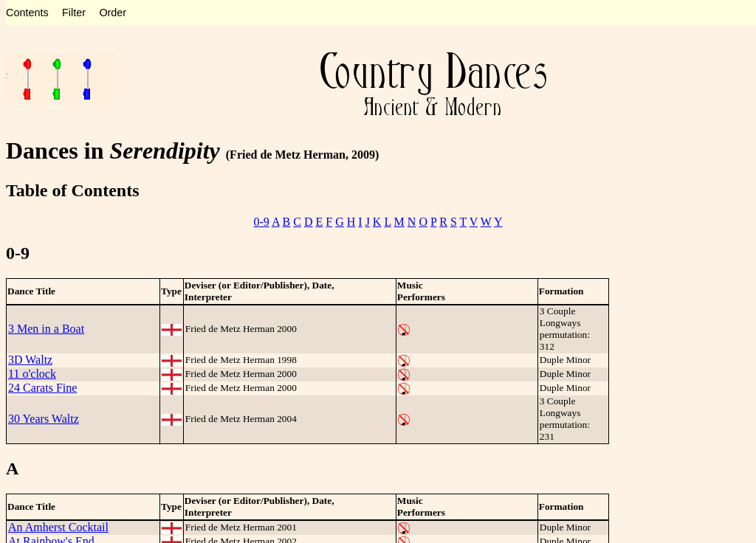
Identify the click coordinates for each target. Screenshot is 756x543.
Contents (27, 13)
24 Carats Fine (42, 388)
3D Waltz (30, 360)
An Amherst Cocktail (58, 527)
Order (113, 13)
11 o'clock (32, 374)
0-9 (261, 222)
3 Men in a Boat (46, 329)
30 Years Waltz (44, 419)
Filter (74, 13)
